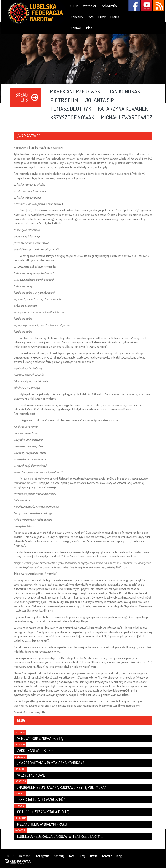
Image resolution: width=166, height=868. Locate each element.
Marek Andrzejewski (76, 92)
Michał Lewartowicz (127, 118)
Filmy (102, 17)
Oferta (115, 17)
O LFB (74, 6)
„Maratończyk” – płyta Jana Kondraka (51, 763)
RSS (159, 6)
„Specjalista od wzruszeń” (41, 799)
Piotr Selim (64, 100)
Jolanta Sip (99, 100)
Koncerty (77, 17)
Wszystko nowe (31, 775)
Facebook (134, 6)
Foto (91, 17)
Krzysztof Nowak (72, 118)
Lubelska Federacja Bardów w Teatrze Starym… (60, 836)
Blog (89, 28)
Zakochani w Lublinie (35, 751)
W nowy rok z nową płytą (40, 738)
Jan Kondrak (124, 92)
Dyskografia (109, 6)
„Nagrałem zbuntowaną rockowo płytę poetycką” (61, 787)
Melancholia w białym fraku (42, 824)
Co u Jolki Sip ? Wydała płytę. (43, 812)
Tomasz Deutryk (71, 109)
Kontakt (76, 28)
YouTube (146, 6)
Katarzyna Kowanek (123, 109)
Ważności (89, 6)
